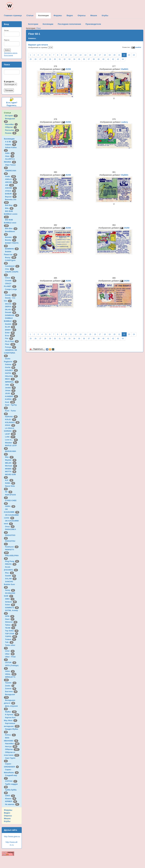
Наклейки (11, 124)
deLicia (11, 304)
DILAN (10, 310)
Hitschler (11, 376)
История (11, 116)
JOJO (10, 393)
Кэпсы (10, 735)
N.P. (9, 480)
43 (118, 59)
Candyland (12, 266)
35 (79, 59)
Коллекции (9, 139)
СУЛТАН (11, 781)
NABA (10, 483)
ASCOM (11, 188)
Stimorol (11, 622)
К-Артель (12, 715)
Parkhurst (12, 547)
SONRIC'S (12, 608)
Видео (7, 813)
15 (90, 55)
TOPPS (11, 636)
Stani (10, 619)
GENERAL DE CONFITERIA (11, 353)
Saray (10, 590)
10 (66, 55)
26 (36, 59)
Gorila (10, 367)
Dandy (11, 295)
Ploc (9, 573)
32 (65, 59)
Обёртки (11, 127)
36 (84, 59)
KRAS (10, 425)
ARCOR (11, 182)
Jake (10, 385)
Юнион (11, 799)
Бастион (11, 691)
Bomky (11, 240)
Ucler (10, 651)
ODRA (10, 506)
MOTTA (11, 472)
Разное (11, 133)
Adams (11, 145)
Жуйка (11, 712)
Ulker (10, 654)
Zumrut (11, 689)
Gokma (11, 364)
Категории (33, 24)
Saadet (11, 576)
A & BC (11, 142)
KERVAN (11, 417)
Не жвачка (12, 804)
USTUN (11, 662)
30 (55, 59)
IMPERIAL (12, 382)
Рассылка (12, 130)
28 (45, 59)
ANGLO (11, 179)
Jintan (10, 390)
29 (50, 59)
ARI (10, 185)
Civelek (11, 281)
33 (69, 59)
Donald (11, 312)
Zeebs (10, 686)
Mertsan (11, 466)
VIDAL (11, 674)
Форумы (8, 810)
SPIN (10, 616)
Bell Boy (11, 205)
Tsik (9, 642)
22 (124, 55)
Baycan (11, 197)
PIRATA (11, 564)
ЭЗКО (10, 796)
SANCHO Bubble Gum (10, 584)
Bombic (11, 237)
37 (89, 59)
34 (74, 59)
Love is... (11, 440)
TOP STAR (12, 634)
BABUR (11, 194)
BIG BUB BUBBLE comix (11, 214)
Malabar (11, 443)
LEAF (10, 434)
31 (60, 59)
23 (129, 55)
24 (134, 55)
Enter (10, 333)
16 (95, 55)
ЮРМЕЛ (11, 801)
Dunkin (11, 324)
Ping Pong (12, 561)
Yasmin (11, 683)
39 (98, 59)
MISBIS (11, 469)
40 (103, 59)
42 (113, 59)
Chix (10, 269)
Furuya (11, 347)
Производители (93, 24)
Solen (10, 605)
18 (105, 55)
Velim (10, 671)
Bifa (9, 208)
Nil (9, 492)
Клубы (7, 821)
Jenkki (10, 388)
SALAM (11, 579)
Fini (9, 338)
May (9, 457)
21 (119, 55)
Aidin (10, 153)
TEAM (10, 628)
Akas (10, 156)
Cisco (10, 278)
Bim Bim (11, 228)
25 (31, 59)
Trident (11, 639)
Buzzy (11, 257)
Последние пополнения (69, 24)
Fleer (10, 344)
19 (110, 55)
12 (76, 55)
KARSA (11, 399)
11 (71, 55)
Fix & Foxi (12, 341)
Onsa (10, 527)
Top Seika (12, 631)
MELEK (11, 463)
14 (85, 55)
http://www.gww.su (12, 836)
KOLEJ (11, 419)
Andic (11, 176)
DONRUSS (12, 315)
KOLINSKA (12, 422)
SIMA (10, 599)
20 (114, 55)
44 (123, 59)
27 (40, 59)
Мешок (7, 818)
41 (108, 59)
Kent (10, 402)
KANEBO (12, 396)
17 (100, 55)
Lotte (10, 437)
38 (94, 59)
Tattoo (11, 625)
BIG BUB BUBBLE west (11, 223)
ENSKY (11, 330)
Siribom (11, 602)
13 (80, 55)
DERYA (11, 307)
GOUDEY (12, 370)
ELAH (10, 327)
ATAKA (11, 191)
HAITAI (11, 373)
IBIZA (10, 379)
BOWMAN (12, 249)
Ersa (10, 336)
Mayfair (11, 460)
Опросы (8, 816)
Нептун (11, 746)
